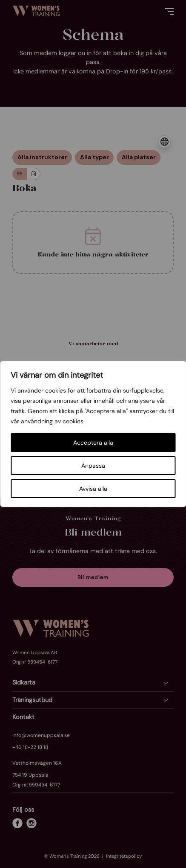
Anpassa (93, 466)
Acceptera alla (93, 443)
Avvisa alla (93, 489)
